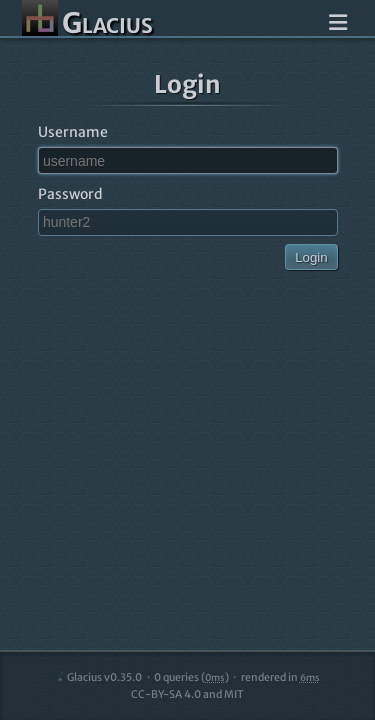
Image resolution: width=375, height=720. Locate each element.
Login (311, 257)
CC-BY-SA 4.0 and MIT (187, 694)
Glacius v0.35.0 (98, 677)
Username (73, 132)
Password (70, 194)
